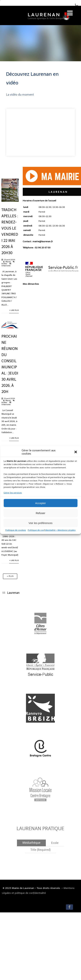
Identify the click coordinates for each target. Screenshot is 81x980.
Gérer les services (13, 493)
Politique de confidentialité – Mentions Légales (52, 530)
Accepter (40, 503)
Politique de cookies (16, 530)
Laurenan (13, 593)
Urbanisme (6, 266)
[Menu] (70, 13)
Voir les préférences (40, 523)
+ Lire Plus (14, 310)
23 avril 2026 (9, 260)
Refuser (40, 513)
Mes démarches (31, 284)
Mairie (8, 262)
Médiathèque (31, 843)
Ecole (55, 843)
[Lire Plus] (10, 201)
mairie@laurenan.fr (43, 241)
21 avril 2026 (9, 398)
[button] (76, 452)
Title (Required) (40, 850)
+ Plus (10, 576)
